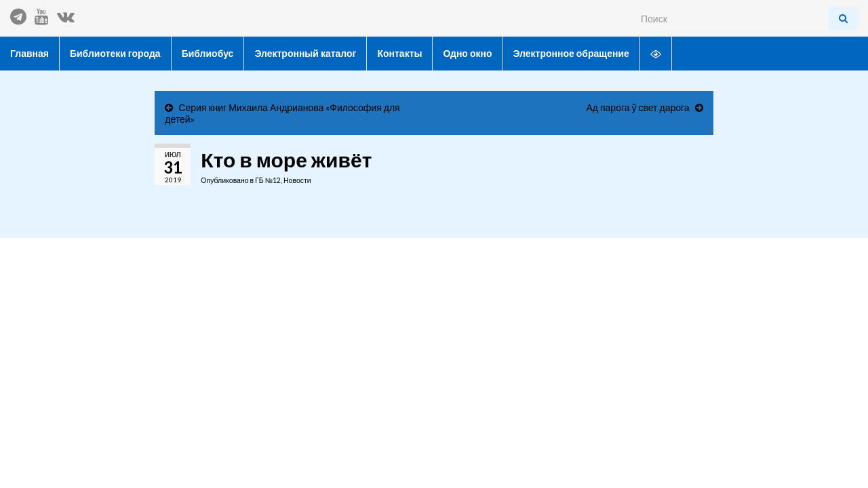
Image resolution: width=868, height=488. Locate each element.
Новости (297, 180)
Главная (29, 53)
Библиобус (208, 53)
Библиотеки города (115, 53)
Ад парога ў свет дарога (637, 107)
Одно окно (467, 53)
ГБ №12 (268, 180)
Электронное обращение (571, 53)
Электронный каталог (305, 53)
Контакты (399, 53)
